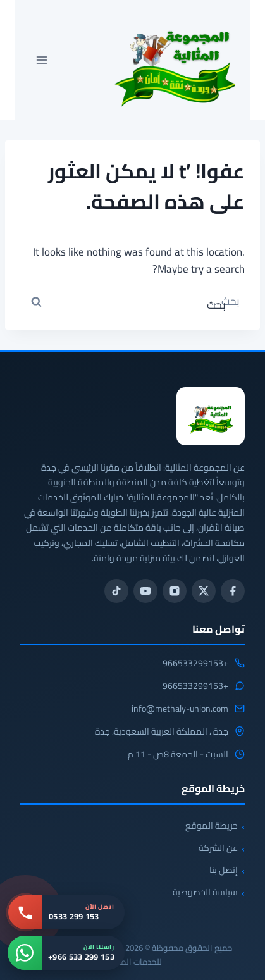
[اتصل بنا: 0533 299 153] (66, 912)
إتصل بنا (224, 870)
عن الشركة (218, 848)
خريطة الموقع (212, 826)
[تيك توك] (116, 591)
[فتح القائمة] (42, 60)
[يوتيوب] (145, 591)
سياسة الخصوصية (205, 892)
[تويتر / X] (204, 591)
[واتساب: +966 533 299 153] (66, 953)
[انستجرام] (175, 591)
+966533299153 (195, 664)
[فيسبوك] (233, 591)
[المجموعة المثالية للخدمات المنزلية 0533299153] (211, 416)
